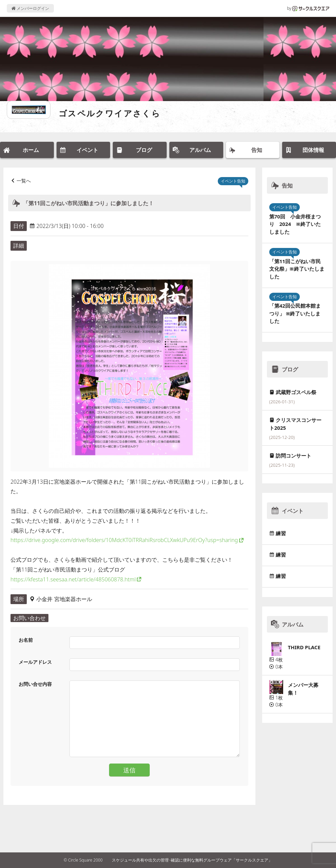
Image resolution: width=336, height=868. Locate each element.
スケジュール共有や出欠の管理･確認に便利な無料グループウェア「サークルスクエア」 (192, 860)
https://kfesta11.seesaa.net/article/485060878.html (73, 579)
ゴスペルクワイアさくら (110, 113)
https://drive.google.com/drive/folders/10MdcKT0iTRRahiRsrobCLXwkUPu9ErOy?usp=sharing (124, 540)
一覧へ (24, 181)
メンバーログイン (30, 8)
